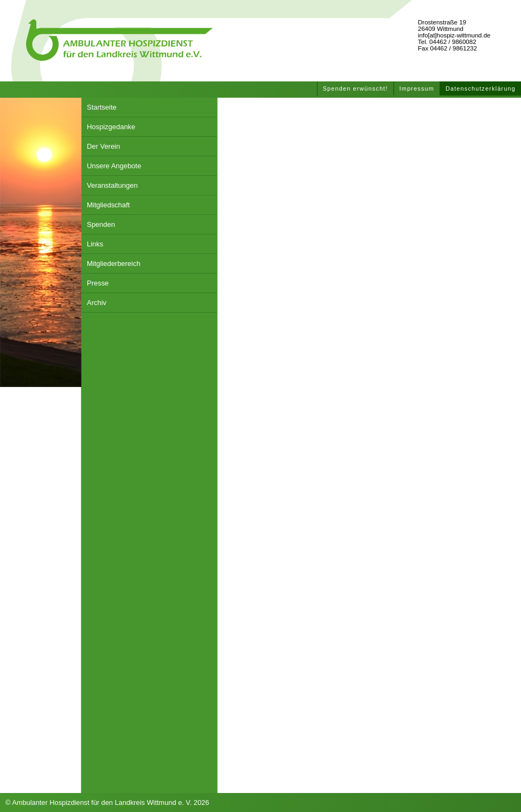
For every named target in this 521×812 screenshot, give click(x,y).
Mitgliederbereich (114, 264)
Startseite (102, 107)
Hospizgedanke (111, 127)
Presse (98, 283)
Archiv (97, 303)
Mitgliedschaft (108, 205)
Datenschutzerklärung (481, 88)
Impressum (417, 88)
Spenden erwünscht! (355, 88)
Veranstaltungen (112, 185)
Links (95, 244)
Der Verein (103, 146)
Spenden (101, 224)
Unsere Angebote (114, 166)
